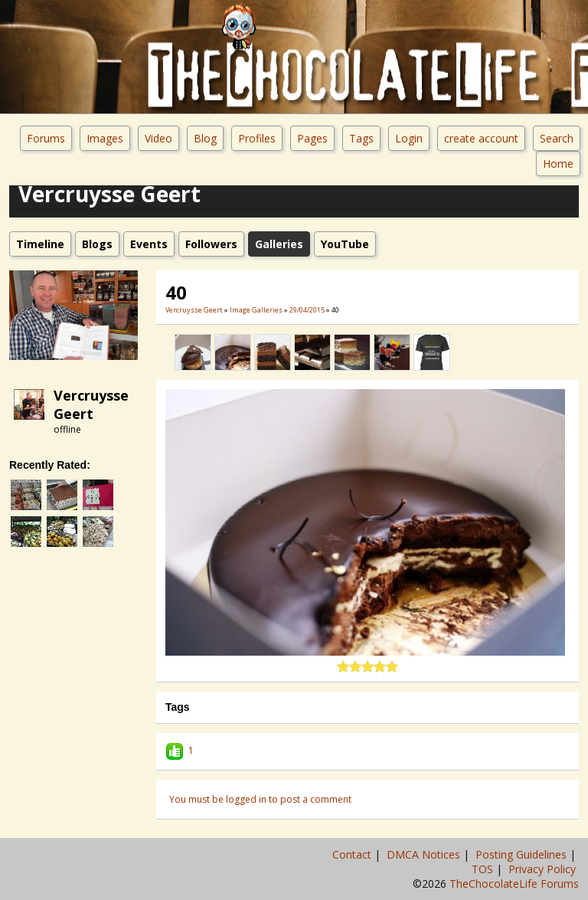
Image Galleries (256, 310)
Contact (353, 854)
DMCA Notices (425, 854)
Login (409, 138)
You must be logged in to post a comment (260, 799)
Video (158, 138)
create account (481, 138)
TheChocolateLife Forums (514, 884)
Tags (361, 138)
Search (557, 138)
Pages (312, 138)
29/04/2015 (307, 310)
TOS (484, 869)
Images (105, 138)
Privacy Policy (544, 869)
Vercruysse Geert (91, 404)
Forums (46, 138)
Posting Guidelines (523, 854)
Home (558, 164)
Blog (205, 138)
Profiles (257, 138)
